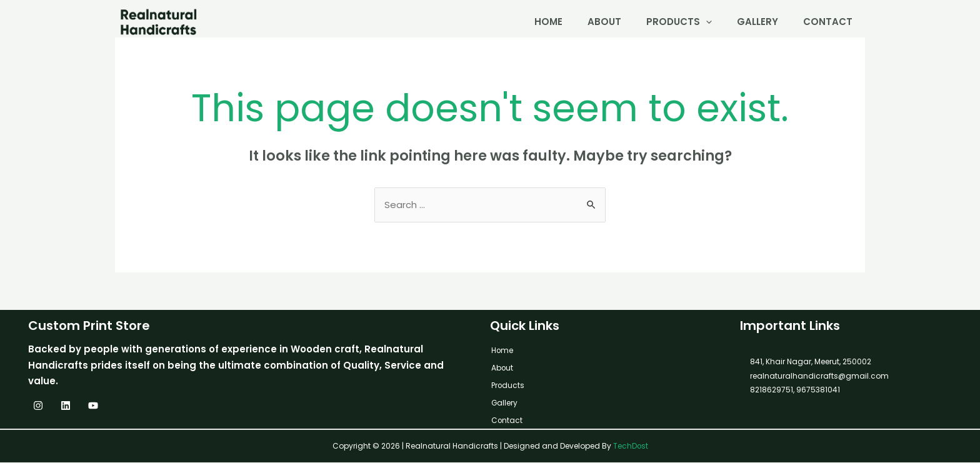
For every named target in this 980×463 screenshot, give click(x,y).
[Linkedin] (66, 406)
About (604, 22)
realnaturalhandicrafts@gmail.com (819, 376)
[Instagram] (38, 406)
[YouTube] (93, 406)
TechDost (630, 446)
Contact (828, 22)
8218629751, (772, 390)
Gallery (757, 22)
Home (548, 22)
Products (679, 22)
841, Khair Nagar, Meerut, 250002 (811, 362)
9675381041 (817, 390)
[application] (706, 22)
